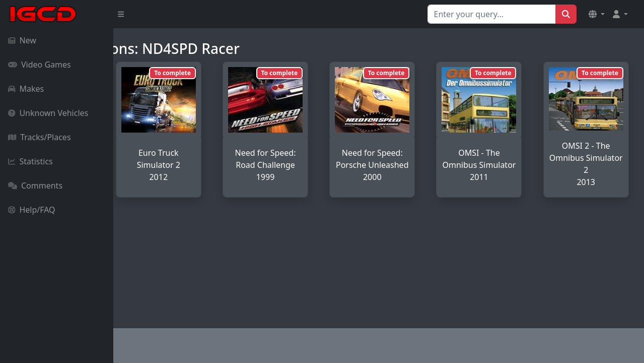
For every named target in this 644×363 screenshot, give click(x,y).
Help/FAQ (32, 210)
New (22, 40)
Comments (35, 186)
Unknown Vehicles (48, 113)
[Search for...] (492, 14)
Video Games (40, 65)
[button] (597, 14)
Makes (26, 89)
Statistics (30, 161)
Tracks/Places (40, 137)
